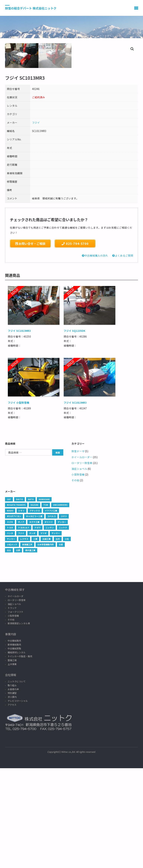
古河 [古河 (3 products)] (58, 639)
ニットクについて (17, 781)
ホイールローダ (15, 696)
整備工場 (12, 760)
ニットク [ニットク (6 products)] (63, 627)
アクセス (12, 804)
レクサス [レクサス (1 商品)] (24, 639)
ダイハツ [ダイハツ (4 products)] (49, 622)
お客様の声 (13, 789)
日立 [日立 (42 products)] (9, 650)
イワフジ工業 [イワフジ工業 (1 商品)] (51, 610)
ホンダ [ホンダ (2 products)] (32, 633)
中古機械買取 (14, 748)
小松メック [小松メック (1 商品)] (12, 644)
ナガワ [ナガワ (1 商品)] (38, 627)
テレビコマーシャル (18, 801)
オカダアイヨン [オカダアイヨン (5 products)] (14, 616)
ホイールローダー (82, 557)
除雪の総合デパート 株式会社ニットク (31, 8)
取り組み (12, 785)
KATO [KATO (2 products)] (31, 599)
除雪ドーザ (78, 551)
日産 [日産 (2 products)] (61, 644)
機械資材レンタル (17, 752)
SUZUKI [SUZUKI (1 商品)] (34, 605)
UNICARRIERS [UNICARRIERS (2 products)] (60, 605)
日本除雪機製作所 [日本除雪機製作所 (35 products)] (46, 644)
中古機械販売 (14, 740)
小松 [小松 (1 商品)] (67, 639)
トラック (12, 708)
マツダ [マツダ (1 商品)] (43, 633)
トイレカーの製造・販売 (20, 756)
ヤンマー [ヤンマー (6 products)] (56, 633)
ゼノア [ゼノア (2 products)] (21, 622)
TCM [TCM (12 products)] (46, 605)
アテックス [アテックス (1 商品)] (35, 610)
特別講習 (12, 793)
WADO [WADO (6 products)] (10, 610)
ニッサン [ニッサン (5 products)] (50, 627)
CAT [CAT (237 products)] (9, 599)
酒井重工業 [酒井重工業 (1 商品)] (30, 650)
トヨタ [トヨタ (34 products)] (10, 627)
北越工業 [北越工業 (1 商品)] (47, 639)
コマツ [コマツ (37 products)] (64, 616)
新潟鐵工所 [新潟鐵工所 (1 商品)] (27, 644)
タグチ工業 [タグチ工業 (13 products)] (34, 622)
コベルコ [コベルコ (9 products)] (52, 616)
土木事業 (12, 764)
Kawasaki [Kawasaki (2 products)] (44, 599)
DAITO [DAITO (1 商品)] (19, 599)
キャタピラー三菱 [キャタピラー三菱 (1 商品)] (34, 616)
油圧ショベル (79, 568)
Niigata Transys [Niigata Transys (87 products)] (16, 605)
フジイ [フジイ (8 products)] (21, 633)
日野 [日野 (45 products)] (18, 650)
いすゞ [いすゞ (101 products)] (22, 610)
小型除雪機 (78, 574)
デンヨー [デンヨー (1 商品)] (62, 622)
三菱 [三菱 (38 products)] (35, 639)
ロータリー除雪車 (82, 563)
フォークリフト (15, 712)
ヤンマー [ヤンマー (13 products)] (11, 639)
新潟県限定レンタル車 (19, 723)
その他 (75, 580)
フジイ (36, 222)
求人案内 (12, 797)
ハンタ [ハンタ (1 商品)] (10, 633)
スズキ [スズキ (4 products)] (10, 622)
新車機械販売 (14, 744)
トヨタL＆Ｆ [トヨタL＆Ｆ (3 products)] (24, 627)
